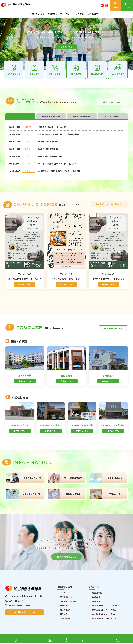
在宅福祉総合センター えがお (104, 614)
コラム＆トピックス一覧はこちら (109, 204)
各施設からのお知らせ (82, 116)
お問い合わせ (65, 618)
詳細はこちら (66, 49)
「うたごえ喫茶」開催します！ (66, 279)
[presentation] (5, 259)
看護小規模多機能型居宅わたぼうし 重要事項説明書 (58, 134)
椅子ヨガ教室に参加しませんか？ (25, 279)
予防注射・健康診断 (68, 601)
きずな (51, 425)
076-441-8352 (14, 601)
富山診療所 (66, 376)
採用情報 (64, 614)
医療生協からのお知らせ (51, 116)
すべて (20, 116)
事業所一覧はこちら (113, 328)
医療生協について (37, 14)
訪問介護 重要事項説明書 (48, 142)
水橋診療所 (108, 376)
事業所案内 (52, 14)
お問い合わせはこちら (24, 612)
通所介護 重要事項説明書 (48, 149)
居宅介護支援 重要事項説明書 (50, 156)
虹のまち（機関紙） (113, 116)
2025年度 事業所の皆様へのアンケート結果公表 (57, 164)
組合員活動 (80, 14)
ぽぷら (113, 425)
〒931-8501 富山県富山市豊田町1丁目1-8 (24, 596)
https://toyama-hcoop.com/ (19, 605)
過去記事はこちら (112, 102)
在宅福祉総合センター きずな (104, 610)
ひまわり (20, 425)
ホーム (63, 593)
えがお (82, 425)
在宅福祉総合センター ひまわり (105, 606)
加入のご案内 (93, 14)
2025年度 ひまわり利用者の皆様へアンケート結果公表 (59, 171)
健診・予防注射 (66, 14)
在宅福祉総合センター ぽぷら (104, 618)
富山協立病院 (25, 375)
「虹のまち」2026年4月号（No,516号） (53, 127)
